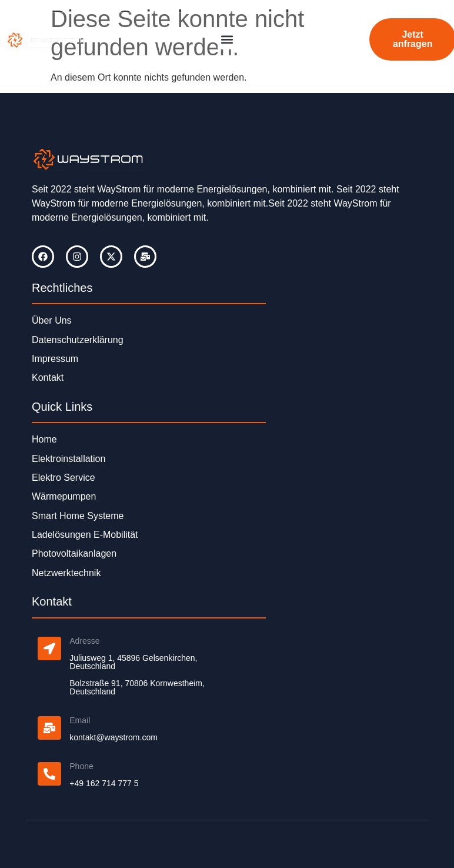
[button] (227, 40)
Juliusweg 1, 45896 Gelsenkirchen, (133, 658)
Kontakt (48, 378)
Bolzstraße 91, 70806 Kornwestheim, (137, 683)
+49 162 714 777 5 (104, 783)
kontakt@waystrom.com (113, 737)
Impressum (55, 359)
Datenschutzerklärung (78, 340)
